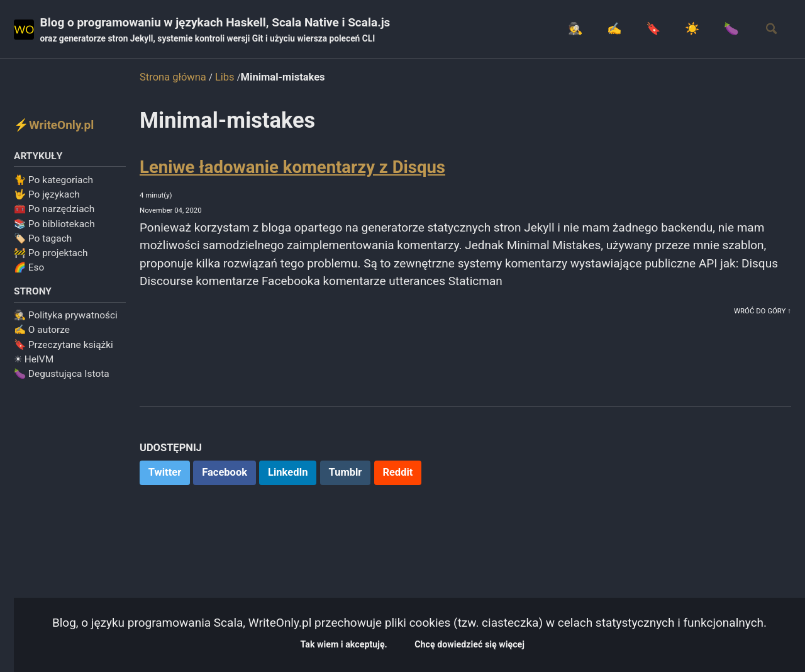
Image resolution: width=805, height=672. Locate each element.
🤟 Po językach (47, 200)
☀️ (675, 31)
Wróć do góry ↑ (758, 353)
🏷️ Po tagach (43, 244)
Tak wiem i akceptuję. (384, 642)
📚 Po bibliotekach (54, 230)
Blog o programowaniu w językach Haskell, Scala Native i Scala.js (244, 32)
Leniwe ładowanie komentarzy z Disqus (292, 172)
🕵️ (541, 31)
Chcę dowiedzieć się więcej (529, 642)
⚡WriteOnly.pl (60, 127)
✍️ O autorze (42, 339)
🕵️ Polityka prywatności (66, 324)
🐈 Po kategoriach (53, 186)
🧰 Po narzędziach (54, 215)
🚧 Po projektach (51, 259)
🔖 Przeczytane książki (64, 353)
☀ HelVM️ (34, 367)
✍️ (586, 31)
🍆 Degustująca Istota (62, 382)
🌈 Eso (29, 273)
